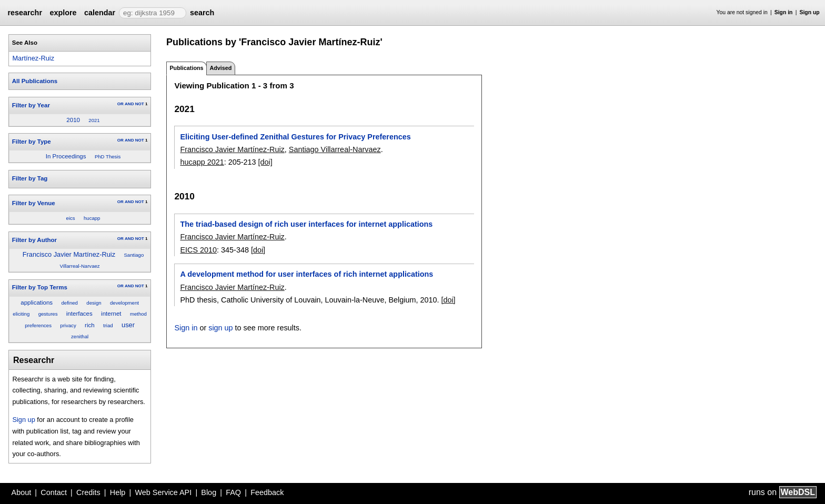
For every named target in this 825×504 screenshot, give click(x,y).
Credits (88, 492)
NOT (140, 104)
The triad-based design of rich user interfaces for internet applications (306, 224)
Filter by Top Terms (40, 287)
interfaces (79, 314)
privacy (68, 325)
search (202, 13)
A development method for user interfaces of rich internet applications (306, 274)
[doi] (265, 162)
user (128, 325)
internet (111, 314)
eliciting (21, 314)
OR (120, 104)
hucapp (92, 218)
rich (90, 325)
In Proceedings (66, 156)
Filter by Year (31, 105)
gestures (48, 314)
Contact (54, 492)
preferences (38, 325)
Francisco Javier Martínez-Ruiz (69, 254)
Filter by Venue (34, 203)
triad (108, 325)
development (124, 303)
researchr (25, 13)
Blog (209, 492)
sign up (220, 328)
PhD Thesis (108, 157)
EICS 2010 (198, 250)
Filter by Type (32, 142)
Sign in (784, 12)
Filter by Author (34, 240)
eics (71, 218)
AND (129, 104)
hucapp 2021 (202, 162)
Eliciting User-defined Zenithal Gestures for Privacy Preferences (295, 137)
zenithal (80, 336)
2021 (94, 120)
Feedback (267, 492)
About (22, 492)
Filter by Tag (30, 178)
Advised (220, 68)
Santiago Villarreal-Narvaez (335, 149)
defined (69, 303)
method (138, 314)
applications (37, 303)
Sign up (810, 12)
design (94, 303)
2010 (73, 120)
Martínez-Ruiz (33, 58)
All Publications (35, 81)
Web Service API (163, 492)
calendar (100, 13)
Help (118, 492)
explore (63, 13)
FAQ (233, 492)
